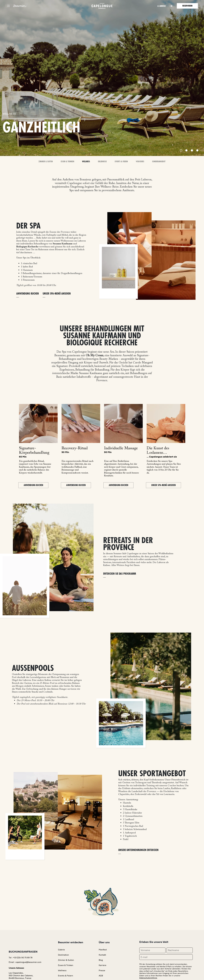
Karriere (103, 965)
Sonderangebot (159, 162)
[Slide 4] (197, 150)
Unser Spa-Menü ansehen (57, 294)
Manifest (103, 950)
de (171, 6)
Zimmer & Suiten (46, 162)
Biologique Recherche (27, 247)
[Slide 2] (186, 150)
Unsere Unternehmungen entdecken (138, 850)
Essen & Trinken (67, 162)
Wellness (86, 162)
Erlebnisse (102, 162)
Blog (101, 960)
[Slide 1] (181, 150)
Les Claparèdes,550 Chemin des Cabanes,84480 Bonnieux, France (21, 976)
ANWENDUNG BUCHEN (28, 294)
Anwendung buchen (33, 485)
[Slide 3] (192, 150)
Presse (102, 970)
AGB (101, 976)
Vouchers (140, 162)
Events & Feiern (121, 162)
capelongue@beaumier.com (28, 962)
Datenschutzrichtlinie (148, 978)
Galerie (61, 950)
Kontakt (102, 955)
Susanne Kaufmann (63, 244)
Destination (63, 955)
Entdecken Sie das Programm (120, 574)
